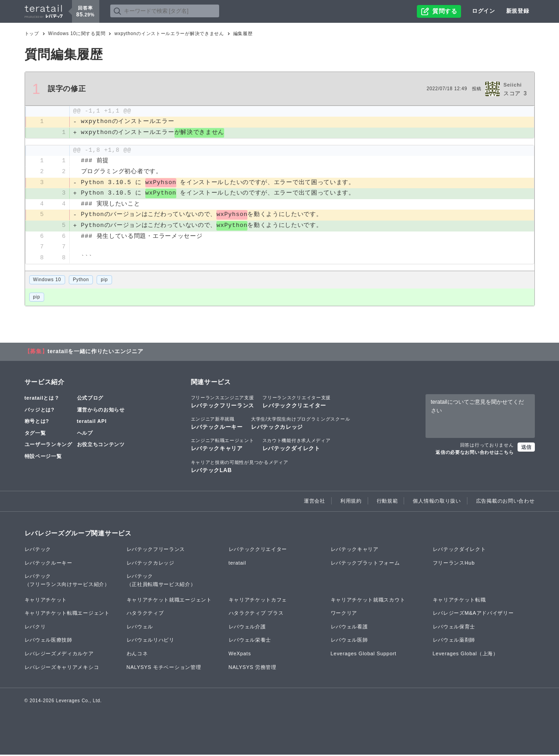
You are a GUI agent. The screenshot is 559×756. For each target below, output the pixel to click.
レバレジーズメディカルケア (59, 655)
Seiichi (513, 85)
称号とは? (37, 422)
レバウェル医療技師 (49, 642)
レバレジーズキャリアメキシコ (62, 669)
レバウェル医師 (349, 642)
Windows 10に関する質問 (77, 33)
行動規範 (387, 502)
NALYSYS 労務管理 (253, 669)
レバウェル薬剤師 (454, 642)
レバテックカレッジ (300, 424)
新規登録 (518, 11)
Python (81, 281)
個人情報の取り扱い (437, 502)
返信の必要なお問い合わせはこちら (474, 454)
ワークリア (344, 614)
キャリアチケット (46, 601)
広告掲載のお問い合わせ (505, 502)
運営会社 (315, 502)
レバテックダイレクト (297, 446)
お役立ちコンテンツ (101, 446)
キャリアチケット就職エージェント (169, 601)
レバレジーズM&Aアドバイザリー (473, 614)
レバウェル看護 (349, 628)
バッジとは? (40, 411)
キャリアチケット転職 (459, 601)
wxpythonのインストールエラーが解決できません (169, 33)
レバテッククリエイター (297, 403)
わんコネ (137, 655)
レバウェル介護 (247, 628)
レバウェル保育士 (454, 628)
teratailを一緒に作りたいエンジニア (95, 353)
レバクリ (35, 628)
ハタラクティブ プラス (256, 614)
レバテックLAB (240, 468)
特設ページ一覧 (43, 458)
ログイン (484, 11)
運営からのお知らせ (101, 411)
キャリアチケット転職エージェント (67, 614)
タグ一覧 (35, 434)
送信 (526, 448)
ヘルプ (85, 434)
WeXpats (240, 655)
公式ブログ (90, 399)
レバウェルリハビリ (151, 642)
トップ (32, 33)
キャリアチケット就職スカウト (368, 601)
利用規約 (351, 502)
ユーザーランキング (49, 446)
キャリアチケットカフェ (258, 601)
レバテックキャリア (223, 446)
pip (104, 281)
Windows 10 (47, 281)
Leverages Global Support (364, 655)
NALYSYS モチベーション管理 (164, 669)
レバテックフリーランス (223, 403)
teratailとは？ (42, 399)
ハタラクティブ (145, 614)
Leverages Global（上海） (466, 655)
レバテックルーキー (217, 424)
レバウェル (140, 628)
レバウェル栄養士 (250, 642)
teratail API (92, 422)
